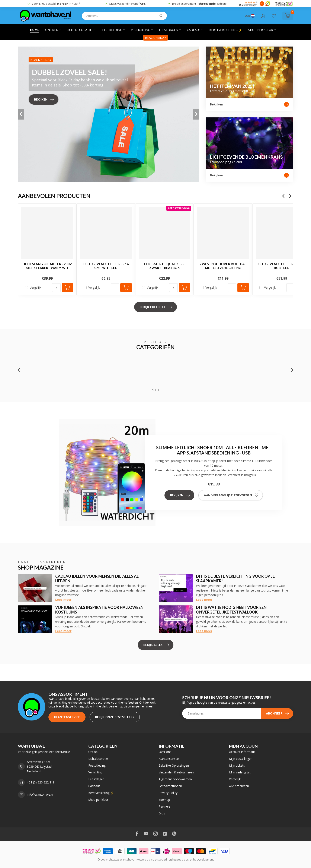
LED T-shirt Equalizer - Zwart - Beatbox (164, 266)
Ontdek (52, 30)
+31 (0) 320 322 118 (41, 782)
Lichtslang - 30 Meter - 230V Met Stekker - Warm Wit (47, 266)
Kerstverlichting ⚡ (226, 30)
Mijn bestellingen (241, 759)
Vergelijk (35, 288)
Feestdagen (169, 30)
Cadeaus (194, 30)
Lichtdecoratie (79, 30)
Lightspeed (160, 860)
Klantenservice (67, 717)
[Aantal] (56, 288)
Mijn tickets (237, 765)
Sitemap (164, 800)
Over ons (165, 752)
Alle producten (239, 786)
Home (35, 30)
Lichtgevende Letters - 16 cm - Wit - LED (106, 266)
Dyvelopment (205, 860)
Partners (165, 806)
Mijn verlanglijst (240, 772)
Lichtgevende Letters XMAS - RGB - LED (282, 266)
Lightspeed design (181, 860)
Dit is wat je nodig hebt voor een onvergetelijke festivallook (231, 610)
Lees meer (63, 600)
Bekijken (180, 495)
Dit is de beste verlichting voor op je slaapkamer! (235, 579)
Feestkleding (111, 30)
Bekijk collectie (156, 307)
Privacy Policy (168, 793)
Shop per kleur (261, 30)
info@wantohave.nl (40, 794)
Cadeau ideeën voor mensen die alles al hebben (97, 579)
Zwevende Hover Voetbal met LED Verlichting (223, 266)
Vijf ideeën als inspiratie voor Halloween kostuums (99, 610)
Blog (162, 813)
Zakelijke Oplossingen (174, 765)
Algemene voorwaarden (175, 779)
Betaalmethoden (170, 786)
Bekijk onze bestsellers (115, 717)
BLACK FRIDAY (155, 38)
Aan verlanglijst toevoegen (231, 495)
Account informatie (242, 752)
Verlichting (141, 30)
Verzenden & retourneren (176, 772)
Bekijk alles (156, 645)
